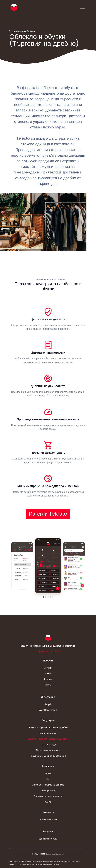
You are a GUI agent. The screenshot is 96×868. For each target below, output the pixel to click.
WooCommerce (48, 710)
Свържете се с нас (48, 819)
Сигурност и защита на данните (48, 785)
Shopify (48, 704)
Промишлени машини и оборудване (48, 756)
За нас (48, 773)
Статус (48, 685)
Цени (48, 673)
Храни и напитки (48, 733)
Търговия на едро (48, 745)
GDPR (48, 802)
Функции (48, 679)
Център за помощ (48, 839)
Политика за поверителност (48, 796)
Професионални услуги (48, 750)
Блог (48, 779)
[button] (43, 597)
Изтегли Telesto (48, 514)
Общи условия (48, 791)
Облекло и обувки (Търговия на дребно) (48, 727)
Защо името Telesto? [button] (48, 652)
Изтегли (48, 668)
